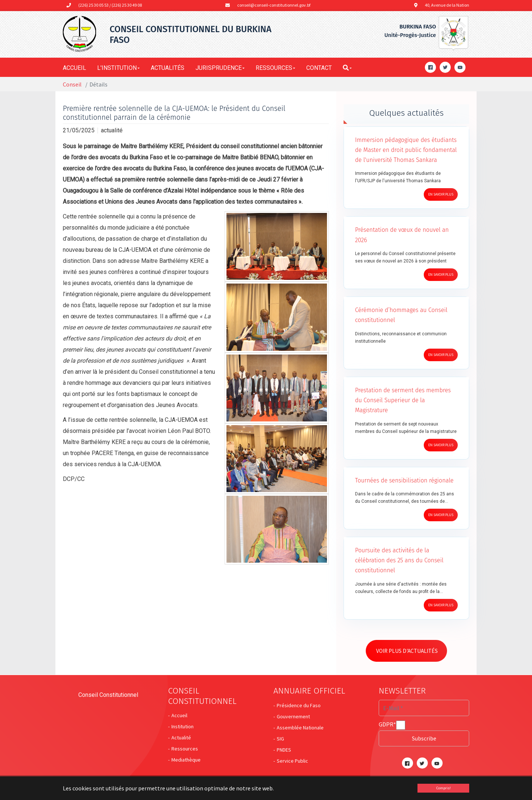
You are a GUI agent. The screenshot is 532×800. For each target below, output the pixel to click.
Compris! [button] (444, 788)
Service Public (292, 762)
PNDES (284, 750)
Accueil (179, 716)
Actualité (181, 738)
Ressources (185, 749)
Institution (183, 727)
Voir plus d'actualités (409, 651)
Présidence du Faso (299, 706)
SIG (280, 739)
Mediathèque (186, 760)
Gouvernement (293, 717)
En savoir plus (441, 194)
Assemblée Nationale (300, 728)
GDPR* (387, 726)
